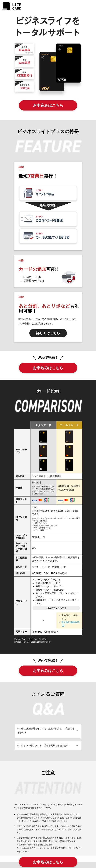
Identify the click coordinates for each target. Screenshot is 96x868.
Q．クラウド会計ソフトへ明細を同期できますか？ (43, 746)
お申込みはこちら (48, 105)
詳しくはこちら (48, 333)
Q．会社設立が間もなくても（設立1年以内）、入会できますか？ (46, 731)
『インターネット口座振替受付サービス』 (55, 848)
